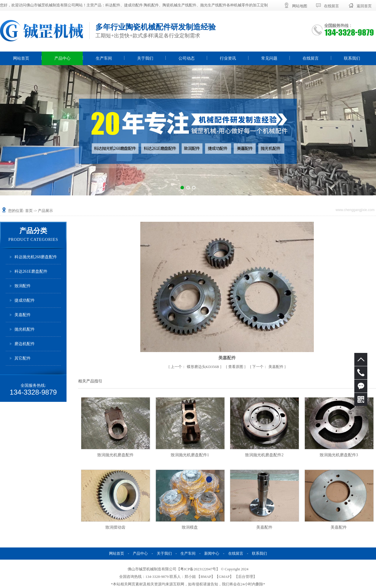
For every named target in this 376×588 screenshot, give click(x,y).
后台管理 (246, 577)
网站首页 (21, 58)
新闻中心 (212, 553)
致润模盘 (190, 527)
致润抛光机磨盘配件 (115, 455)
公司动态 (187, 58)
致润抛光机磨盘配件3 (339, 455)
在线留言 (311, 58)
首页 (29, 211)
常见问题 (269, 58)
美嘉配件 (23, 315)
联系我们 (352, 58)
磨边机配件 (25, 344)
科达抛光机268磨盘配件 (36, 257)
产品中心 (62, 58)
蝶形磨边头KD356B (195, 367)
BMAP (206, 577)
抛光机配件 (25, 329)
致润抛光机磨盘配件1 (190, 455)
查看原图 (236, 367)
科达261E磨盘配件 (31, 271)
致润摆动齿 (115, 527)
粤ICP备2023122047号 (198, 569)
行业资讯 (228, 58)
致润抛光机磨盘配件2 (264, 455)
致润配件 (23, 286)
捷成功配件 (25, 300)
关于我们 (145, 58)
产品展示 (45, 211)
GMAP (224, 577)
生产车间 (104, 58)
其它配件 (23, 358)
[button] (182, 188)
